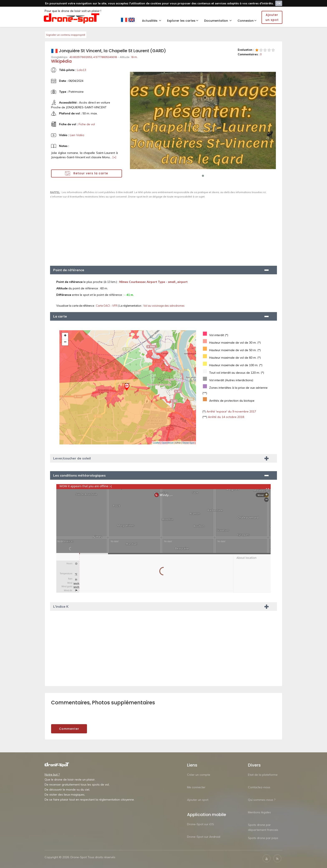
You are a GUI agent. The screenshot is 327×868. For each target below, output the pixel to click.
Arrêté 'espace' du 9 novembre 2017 (231, 411)
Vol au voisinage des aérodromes (164, 306)
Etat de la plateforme (263, 775)
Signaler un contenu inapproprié (66, 35)
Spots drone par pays (263, 838)
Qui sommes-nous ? (262, 800)
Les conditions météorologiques (79, 475)
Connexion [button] (247, 21)
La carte (60, 316)
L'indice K (61, 606)
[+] (114, 157)
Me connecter (196, 787)
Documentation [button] (218, 21)
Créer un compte (199, 775)
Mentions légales (259, 812)
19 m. (134, 57)
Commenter (69, 729)
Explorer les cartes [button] (183, 21)
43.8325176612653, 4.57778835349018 (93, 57)
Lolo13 (82, 70)
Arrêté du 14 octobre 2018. (226, 417)
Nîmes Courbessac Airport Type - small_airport (153, 282)
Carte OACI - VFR (107, 306)
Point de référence (69, 270)
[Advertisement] (163, 230)
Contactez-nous (259, 787)
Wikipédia (61, 61)
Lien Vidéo (77, 135)
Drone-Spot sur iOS (201, 824)
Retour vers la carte (87, 173)
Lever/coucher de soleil (72, 458)
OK (279, 3)
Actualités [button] (152, 21)
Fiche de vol (87, 124)
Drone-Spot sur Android (204, 837)
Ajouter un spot (198, 800)
